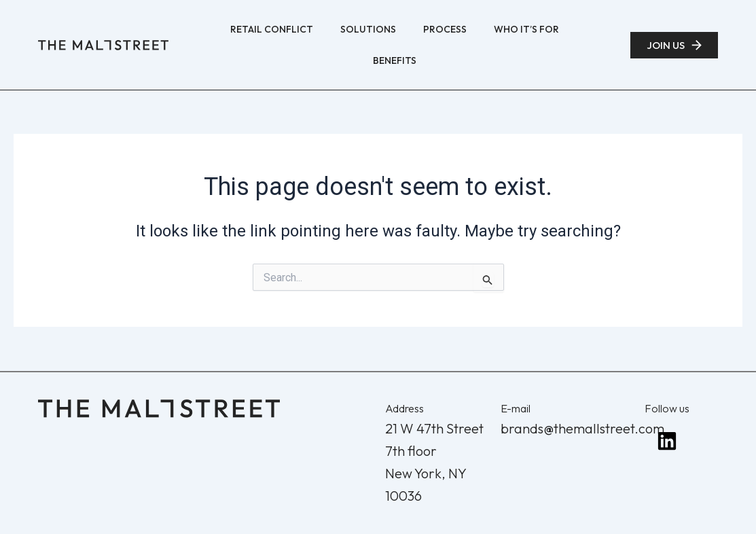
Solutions (368, 29)
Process (445, 29)
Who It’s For (526, 29)
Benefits (395, 60)
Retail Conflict (272, 29)
